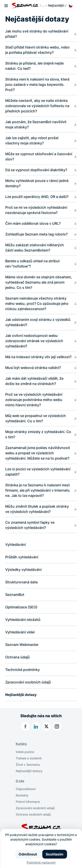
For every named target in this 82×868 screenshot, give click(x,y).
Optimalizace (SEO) (21, 607)
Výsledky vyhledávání (23, 570)
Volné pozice (25, 752)
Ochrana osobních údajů (33, 814)
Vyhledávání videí (20, 632)
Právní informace (28, 802)
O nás (20, 781)
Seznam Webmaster (22, 645)
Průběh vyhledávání (22, 557)
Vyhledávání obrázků (23, 620)
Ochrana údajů (17, 657)
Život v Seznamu (28, 765)
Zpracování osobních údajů (28, 682)
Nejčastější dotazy (21, 695)
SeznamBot (15, 595)
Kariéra (21, 744)
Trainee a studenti (29, 758)
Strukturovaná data (21, 582)
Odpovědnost (26, 789)
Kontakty (22, 795)
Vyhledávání (16, 545)
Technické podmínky (23, 670)
